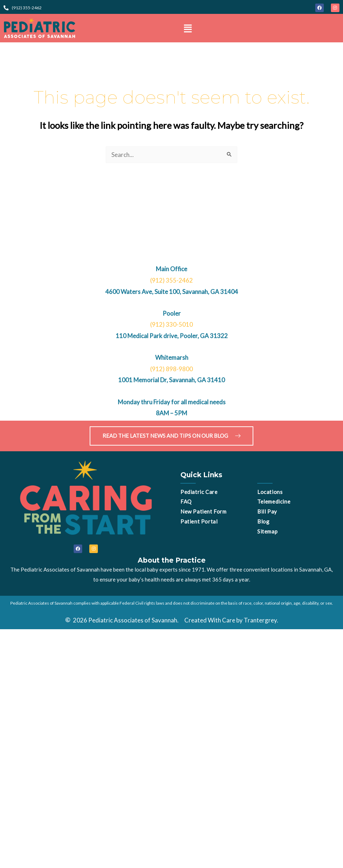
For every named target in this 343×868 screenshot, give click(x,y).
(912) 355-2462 (171, 280)
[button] (188, 28)
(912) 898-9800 (171, 369)
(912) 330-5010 (171, 324)
